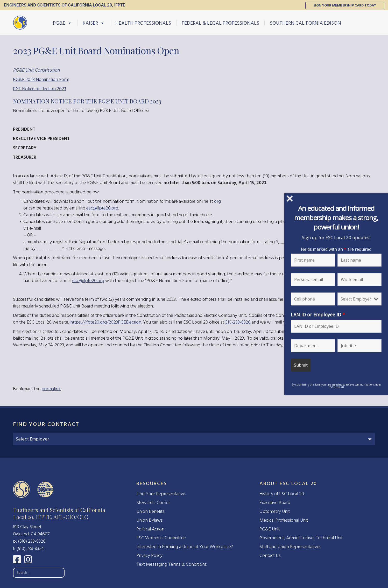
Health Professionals (143, 23)
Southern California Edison (305, 23)
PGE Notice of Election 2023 (40, 89)
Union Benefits (150, 511)
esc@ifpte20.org (102, 208)
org (217, 201)
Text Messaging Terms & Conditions (172, 564)
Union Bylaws (150, 520)
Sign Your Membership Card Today (345, 5)
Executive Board (275, 503)
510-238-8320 (238, 322)
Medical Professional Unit (284, 520)
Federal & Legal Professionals (220, 23)
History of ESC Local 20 (282, 494)
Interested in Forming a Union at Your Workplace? (185, 547)
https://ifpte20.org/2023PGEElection (106, 322)
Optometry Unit (275, 511)
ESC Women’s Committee (161, 538)
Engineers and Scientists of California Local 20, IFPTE (65, 5)
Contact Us (270, 555)
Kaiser (94, 23)
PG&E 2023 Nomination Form (41, 79)
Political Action (150, 529)
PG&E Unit (270, 529)
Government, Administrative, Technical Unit (301, 538)
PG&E (62, 23)
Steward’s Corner (153, 503)
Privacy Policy (149, 555)
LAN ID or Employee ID (318, 314)
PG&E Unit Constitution (36, 70)
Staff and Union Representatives (290, 547)
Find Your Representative (161, 494)
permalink (51, 389)
